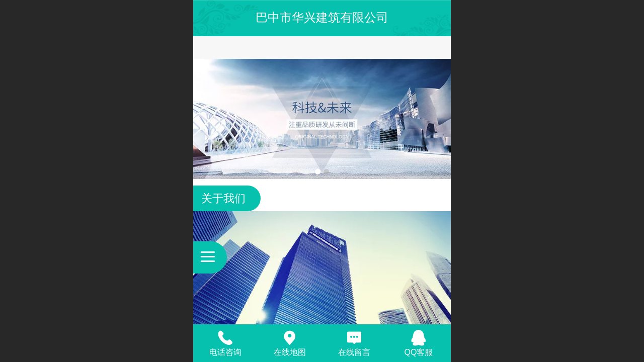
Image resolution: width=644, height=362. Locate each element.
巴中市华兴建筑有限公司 (322, 17)
